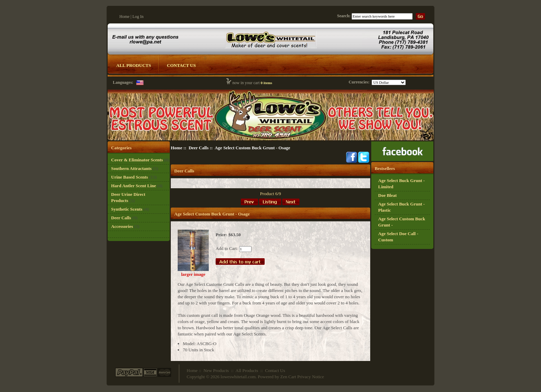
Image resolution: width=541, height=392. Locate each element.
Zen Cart (288, 377)
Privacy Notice (311, 377)
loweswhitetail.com (238, 377)
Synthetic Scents (127, 209)
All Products (134, 65)
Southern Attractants (131, 168)
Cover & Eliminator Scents (137, 160)
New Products (216, 370)
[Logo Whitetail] (271, 140)
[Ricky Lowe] (402, 159)
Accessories (122, 226)
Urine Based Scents (130, 177)
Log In (138, 17)
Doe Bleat (387, 195)
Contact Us (181, 65)
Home (124, 17)
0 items (266, 83)
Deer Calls (199, 148)
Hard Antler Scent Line (134, 186)
